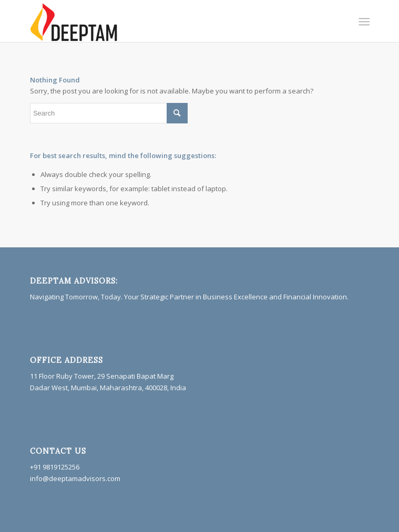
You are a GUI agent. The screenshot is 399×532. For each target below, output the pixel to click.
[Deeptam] (166, 21)
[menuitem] (363, 22)
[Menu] (363, 22)
